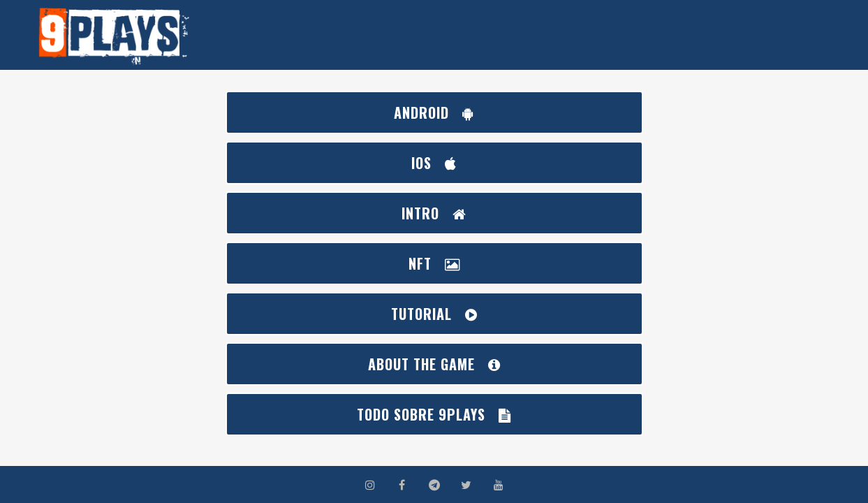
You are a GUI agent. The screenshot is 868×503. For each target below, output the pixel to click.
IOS (434, 163)
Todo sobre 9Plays (434, 414)
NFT (434, 263)
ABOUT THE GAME (434, 364)
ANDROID (434, 112)
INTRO (434, 213)
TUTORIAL (434, 314)
